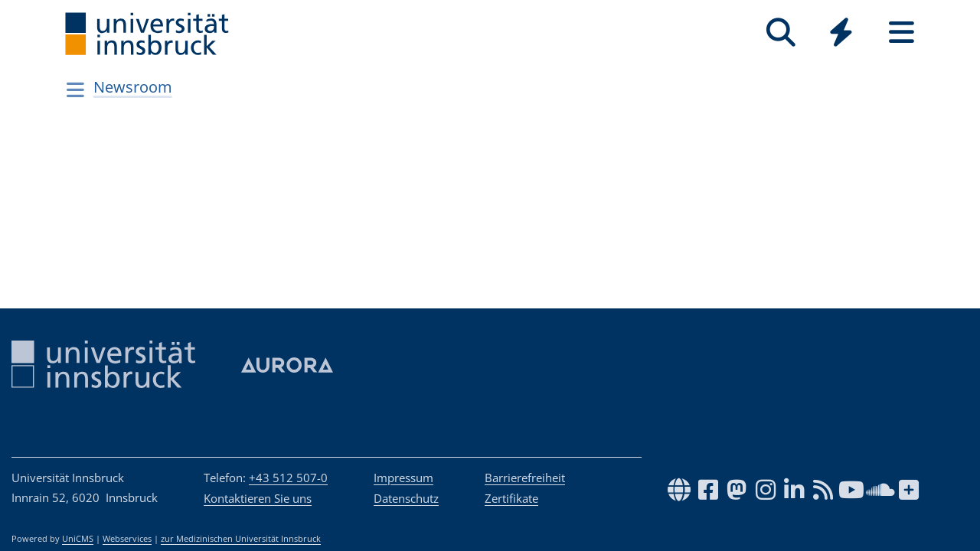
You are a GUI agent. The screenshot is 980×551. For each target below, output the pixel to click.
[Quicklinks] (841, 33)
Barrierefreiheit (525, 478)
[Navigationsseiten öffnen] (75, 90)
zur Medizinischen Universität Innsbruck (241, 539)
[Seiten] (902, 33)
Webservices (127, 539)
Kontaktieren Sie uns (258, 498)
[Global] (841, 34)
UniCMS (78, 539)
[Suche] (781, 33)
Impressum (403, 478)
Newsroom (133, 87)
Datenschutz (406, 498)
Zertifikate (511, 498)
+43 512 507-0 (288, 478)
